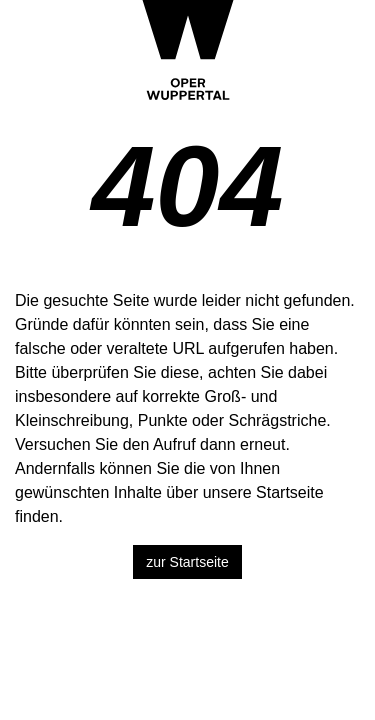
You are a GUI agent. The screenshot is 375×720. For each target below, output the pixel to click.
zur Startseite (187, 562)
